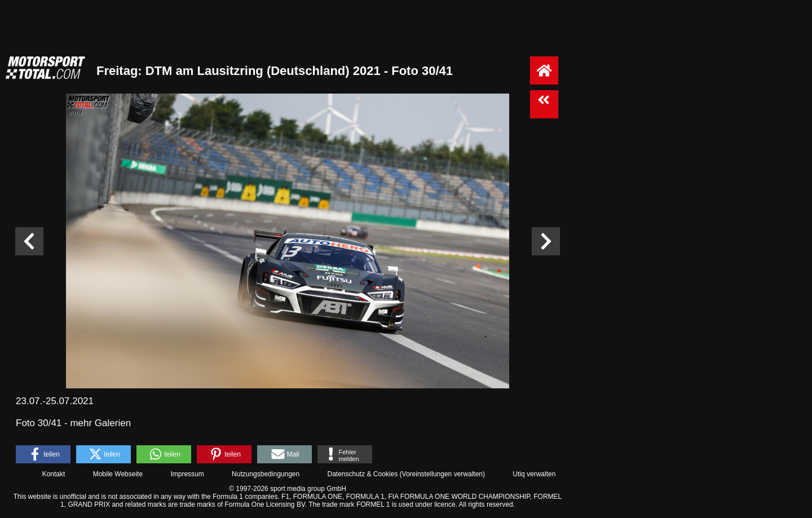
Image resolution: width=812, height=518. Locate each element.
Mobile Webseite (118, 474)
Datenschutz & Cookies (362, 474)
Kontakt (54, 474)
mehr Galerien (100, 423)
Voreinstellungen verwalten (442, 474)
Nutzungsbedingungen (266, 474)
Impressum (187, 474)
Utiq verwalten (534, 474)
